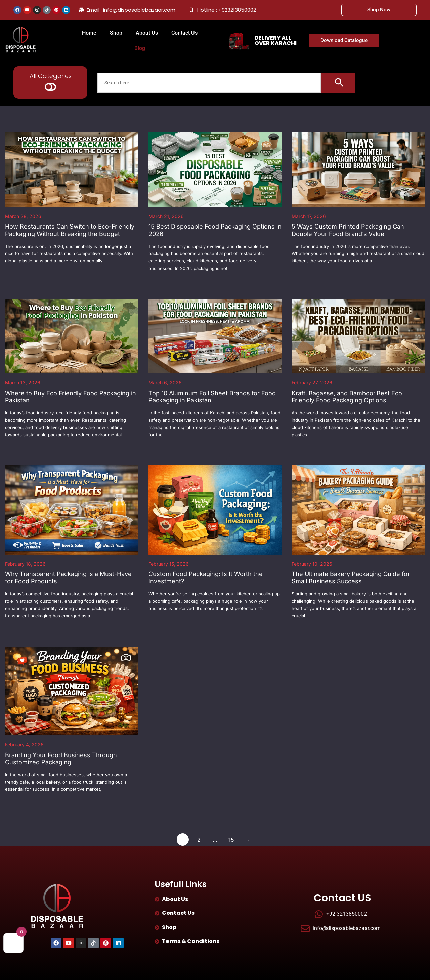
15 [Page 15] (231, 840)
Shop (116, 33)
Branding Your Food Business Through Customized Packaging (61, 759)
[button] (51, 87)
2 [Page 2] (199, 840)
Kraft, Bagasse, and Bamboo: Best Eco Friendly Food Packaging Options (347, 397)
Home (89, 33)
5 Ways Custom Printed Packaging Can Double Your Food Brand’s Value (348, 230)
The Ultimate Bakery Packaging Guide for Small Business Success (351, 578)
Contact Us (184, 33)
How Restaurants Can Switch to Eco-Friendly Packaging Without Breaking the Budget (70, 230)
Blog (140, 48)
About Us (147, 33)
